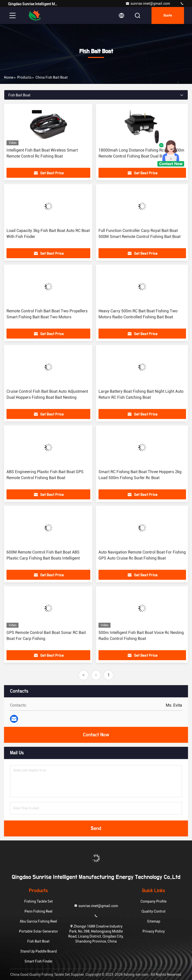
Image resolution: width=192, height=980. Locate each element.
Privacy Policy (154, 931)
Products (24, 77)
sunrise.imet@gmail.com (148, 3)
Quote (168, 15)
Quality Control (153, 911)
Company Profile (153, 901)
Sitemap (154, 921)
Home (9, 77)
